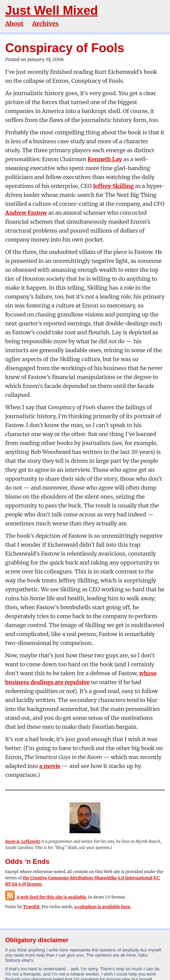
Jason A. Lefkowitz (23, 841)
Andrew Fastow (26, 213)
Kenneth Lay (105, 159)
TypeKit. (32, 907)
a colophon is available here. (103, 907)
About (14, 24)
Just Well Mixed (51, 10)
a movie (50, 766)
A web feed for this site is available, (46, 897)
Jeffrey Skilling (113, 186)
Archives (45, 24)
